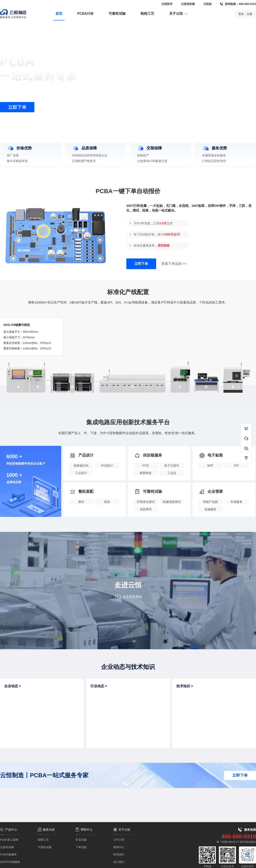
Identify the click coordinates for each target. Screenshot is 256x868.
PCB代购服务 (8, 854)
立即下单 (141, 264)
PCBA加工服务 (9, 840)
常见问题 (81, 840)
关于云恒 (179, 14)
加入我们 (119, 862)
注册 (249, 14)
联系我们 (119, 854)
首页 (59, 14)
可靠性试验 (117, 14)
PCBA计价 (85, 14)
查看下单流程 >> (174, 264)
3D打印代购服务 (10, 862)
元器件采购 (7, 847)
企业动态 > (13, 686)
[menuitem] (59, 14)
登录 (241, 14)
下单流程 (81, 847)
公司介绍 (119, 840)
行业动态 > (99, 686)
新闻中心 (119, 847)
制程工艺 (147, 14)
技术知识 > (185, 686)
